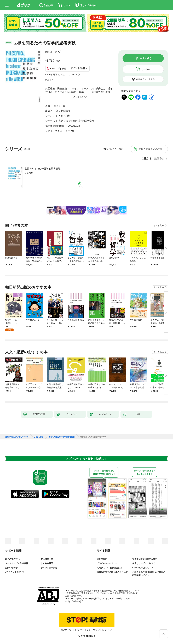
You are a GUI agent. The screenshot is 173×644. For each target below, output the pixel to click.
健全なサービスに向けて (144, 563)
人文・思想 (64, 116)
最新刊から (161, 159)
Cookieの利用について (143, 568)
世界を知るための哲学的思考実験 (43, 169)
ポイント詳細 (78, 68)
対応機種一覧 (47, 559)
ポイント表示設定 (49, 568)
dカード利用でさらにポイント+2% (61, 75)
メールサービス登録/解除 (17, 563)
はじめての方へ (12, 559)
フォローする (60, 52)
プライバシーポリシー (107, 563)
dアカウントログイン (15, 572)
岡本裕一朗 (51, 52)
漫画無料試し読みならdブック (17, 437)
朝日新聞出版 (63, 111)
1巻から (147, 159)
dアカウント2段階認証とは (109, 568)
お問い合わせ (11, 568)
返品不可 (49, 80)
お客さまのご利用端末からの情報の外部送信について (149, 574)
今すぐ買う (146, 58)
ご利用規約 (102, 559)
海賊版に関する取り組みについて (112, 572)
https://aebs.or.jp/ (75, 601)
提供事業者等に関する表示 (145, 559)
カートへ (146, 69)
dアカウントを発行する (74, 630)
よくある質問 (47, 563)
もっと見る (159, 225)
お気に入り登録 (115, 149)
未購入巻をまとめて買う (152, 149)
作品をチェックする (145, 79)
